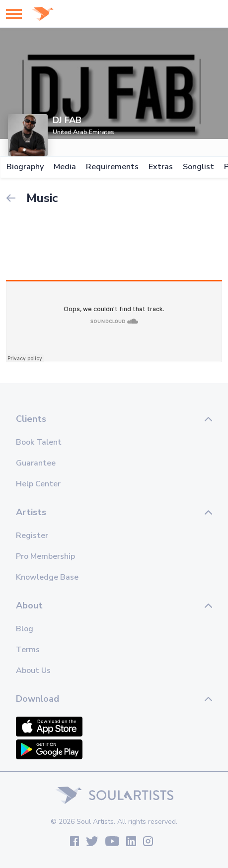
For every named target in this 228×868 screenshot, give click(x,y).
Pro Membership (45, 556)
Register (32, 535)
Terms (28, 650)
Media (64, 167)
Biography (25, 167)
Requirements (112, 167)
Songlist (198, 167)
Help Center (38, 484)
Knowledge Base (47, 577)
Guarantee (36, 463)
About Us (33, 670)
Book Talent (39, 442)
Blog (25, 629)
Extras (160, 167)
